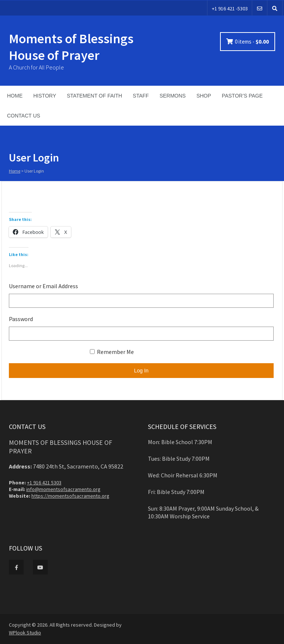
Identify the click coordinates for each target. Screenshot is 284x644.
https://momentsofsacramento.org (70, 496)
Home (15, 171)
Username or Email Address (43, 286)
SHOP (204, 96)
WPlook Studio (25, 633)
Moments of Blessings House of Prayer (71, 47)
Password (21, 319)
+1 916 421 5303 (44, 483)
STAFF (141, 96)
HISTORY (45, 96)
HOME (15, 96)
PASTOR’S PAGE (242, 96)
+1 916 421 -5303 (230, 8)
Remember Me (112, 352)
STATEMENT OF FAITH (94, 96)
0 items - (252, 42)
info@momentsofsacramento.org (63, 489)
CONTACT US (24, 116)
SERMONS (173, 96)
